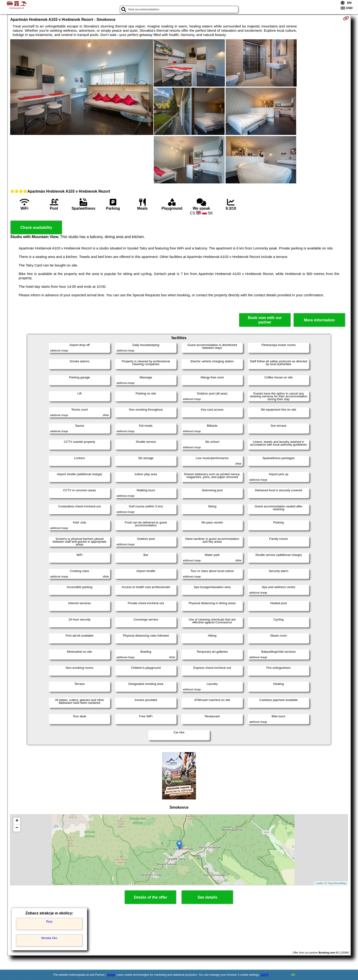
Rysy (49, 922)
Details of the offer (150, 897)
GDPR (265, 975)
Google (111, 975)
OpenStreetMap (337, 883)
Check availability (36, 228)
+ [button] (17, 821)
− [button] (17, 828)
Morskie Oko (49, 938)
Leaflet (319, 883)
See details (208, 897)
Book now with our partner (265, 320)
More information (319, 320)
